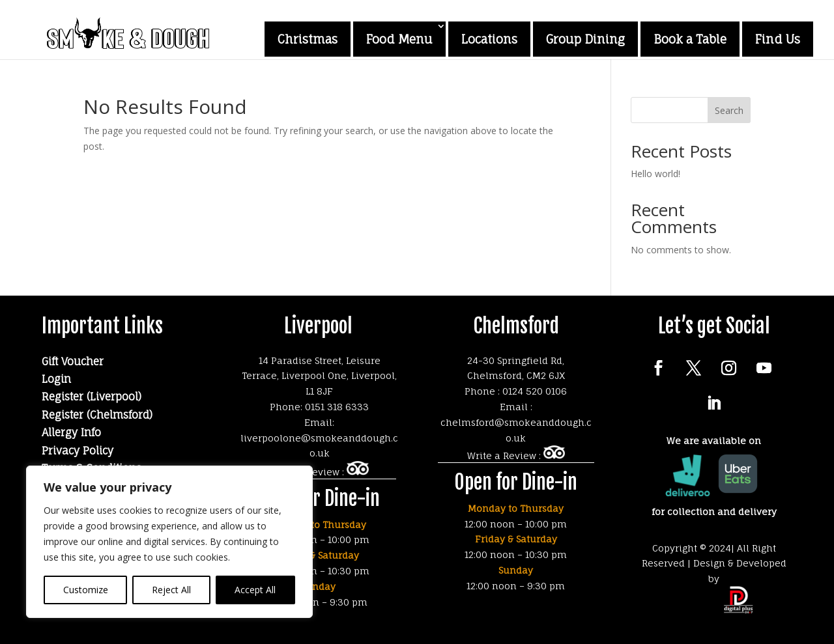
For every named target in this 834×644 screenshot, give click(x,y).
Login (56, 379)
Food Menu (399, 39)
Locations (489, 39)
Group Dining (585, 39)
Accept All (255, 590)
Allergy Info (71, 432)
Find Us (778, 39)
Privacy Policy (78, 451)
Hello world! (655, 174)
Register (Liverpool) (92, 397)
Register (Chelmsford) (97, 415)
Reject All (171, 590)
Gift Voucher (73, 361)
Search (729, 110)
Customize (86, 590)
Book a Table (690, 39)
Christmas (308, 39)
